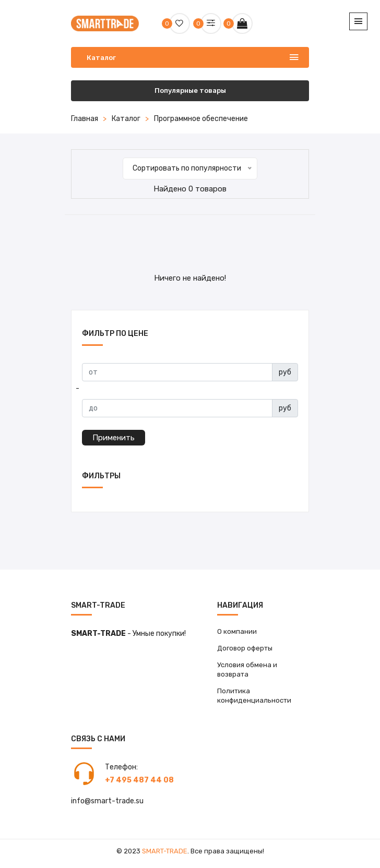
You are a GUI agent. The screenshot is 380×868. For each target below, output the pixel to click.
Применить (114, 438)
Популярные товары (190, 91)
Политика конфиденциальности (254, 696)
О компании (237, 631)
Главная (85, 119)
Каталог (126, 119)
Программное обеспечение (201, 119)
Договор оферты (245, 648)
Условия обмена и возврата (247, 670)
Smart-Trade (165, 851)
